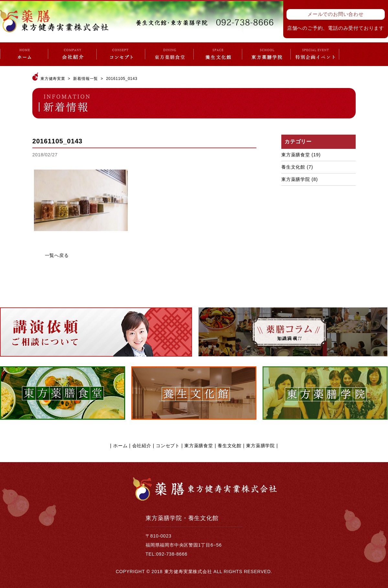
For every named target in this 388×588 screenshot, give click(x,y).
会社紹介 (142, 446)
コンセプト (168, 446)
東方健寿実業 (53, 79)
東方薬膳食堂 (296, 155)
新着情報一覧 (86, 79)
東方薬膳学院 (296, 179)
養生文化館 (293, 167)
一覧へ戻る (57, 255)
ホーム (120, 446)
